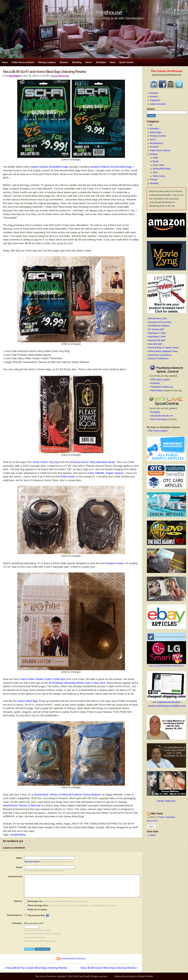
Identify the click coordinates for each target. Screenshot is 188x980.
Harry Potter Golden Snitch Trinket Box (43, 679)
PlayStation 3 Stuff (157, 337)
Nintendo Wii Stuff (157, 340)
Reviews (64, 62)
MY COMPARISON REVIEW (166, 702)
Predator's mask (114, 563)
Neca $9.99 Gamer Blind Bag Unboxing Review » (109, 968)
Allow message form (36, 905)
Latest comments (158, 104)
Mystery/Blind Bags (162, 169)
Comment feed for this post (71, 959)
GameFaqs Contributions (160, 355)
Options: (18, 901)
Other (155, 172)
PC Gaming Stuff (156, 329)
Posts (161, 817)
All (151, 125)
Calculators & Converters (160, 322)
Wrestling (77, 62)
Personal (154, 147)
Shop (113, 62)
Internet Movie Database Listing (163, 351)
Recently (154, 93)
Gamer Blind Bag (27, 701)
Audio (155, 158)
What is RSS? (152, 821)
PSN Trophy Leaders (160, 380)
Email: (19, 867)
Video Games (159, 176)
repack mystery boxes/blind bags (49, 167)
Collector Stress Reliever (67, 795)
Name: (19, 858)
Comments (170, 817)
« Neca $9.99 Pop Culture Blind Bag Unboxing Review (36, 968)
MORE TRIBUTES (166, 801)
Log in (151, 826)
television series (92, 462)
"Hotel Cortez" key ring (45, 462)
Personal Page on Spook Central (163, 348)
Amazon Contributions (158, 358)
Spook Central (126, 62)
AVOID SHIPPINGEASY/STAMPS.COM (167, 706)
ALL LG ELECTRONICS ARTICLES (166, 666)
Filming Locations (47, 62)
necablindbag (18, 835)
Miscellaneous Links (158, 318)
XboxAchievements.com (162, 416)
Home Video (158, 165)
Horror (89, 62)
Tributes (154, 180)
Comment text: (15, 876)
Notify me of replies (36, 909)
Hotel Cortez (68, 477)
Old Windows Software (159, 326)
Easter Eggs (155, 132)
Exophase (155, 383)
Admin (153, 835)
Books (156, 161)
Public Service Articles (23, 62)
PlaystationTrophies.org (162, 387)
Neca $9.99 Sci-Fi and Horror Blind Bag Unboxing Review (44, 72)
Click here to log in (32, 862)
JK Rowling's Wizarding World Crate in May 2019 (77, 683)
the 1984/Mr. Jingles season (107, 473)
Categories (155, 100)
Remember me (33, 901)
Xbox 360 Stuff (155, 344)
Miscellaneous (156, 143)
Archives (154, 96)
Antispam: (17, 923)
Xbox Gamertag (158, 419)
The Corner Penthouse (94, 13)
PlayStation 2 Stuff (157, 333)
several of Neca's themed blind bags (111, 167)
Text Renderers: (15, 915)
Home (5, 62)
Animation (101, 62)
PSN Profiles (157, 390)
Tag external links (36, 915)
